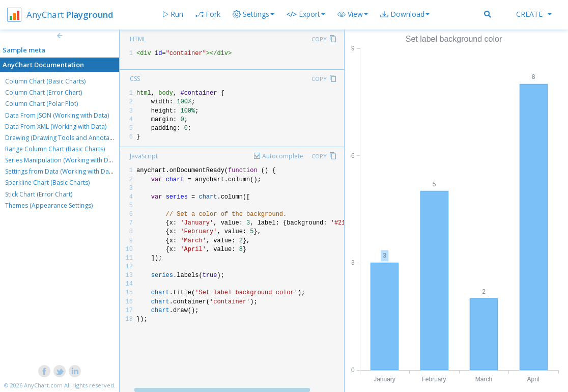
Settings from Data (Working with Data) (61, 171)
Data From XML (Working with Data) (56, 127)
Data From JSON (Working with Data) (57, 115)
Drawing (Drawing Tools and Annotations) (65, 138)
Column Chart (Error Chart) (44, 92)
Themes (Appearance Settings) (49, 205)
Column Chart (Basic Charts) (45, 81)
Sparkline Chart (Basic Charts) (47, 183)
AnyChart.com (43, 385)
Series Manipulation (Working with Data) (62, 160)
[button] (353, 14)
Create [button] (534, 14)
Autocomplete (283, 156)
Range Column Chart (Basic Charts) (55, 149)
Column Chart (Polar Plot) (41, 104)
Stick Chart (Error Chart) (39, 194)
